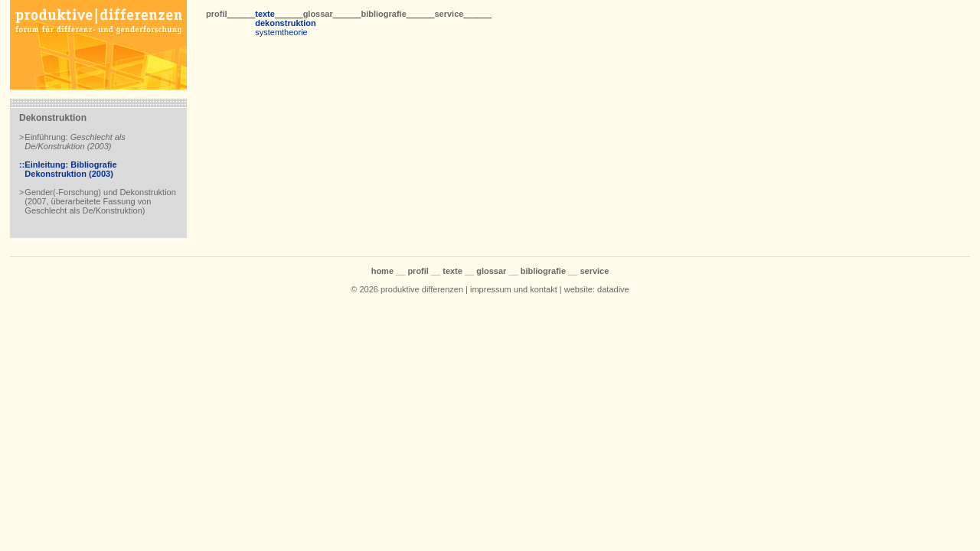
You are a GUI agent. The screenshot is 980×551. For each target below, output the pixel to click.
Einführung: (75, 142)
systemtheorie (281, 32)
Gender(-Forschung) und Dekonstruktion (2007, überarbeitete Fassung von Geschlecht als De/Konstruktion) (100, 201)
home (382, 271)
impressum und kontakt (514, 289)
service (449, 14)
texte (265, 14)
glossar (318, 14)
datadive (613, 289)
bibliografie (383, 14)
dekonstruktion (285, 23)
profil (217, 14)
